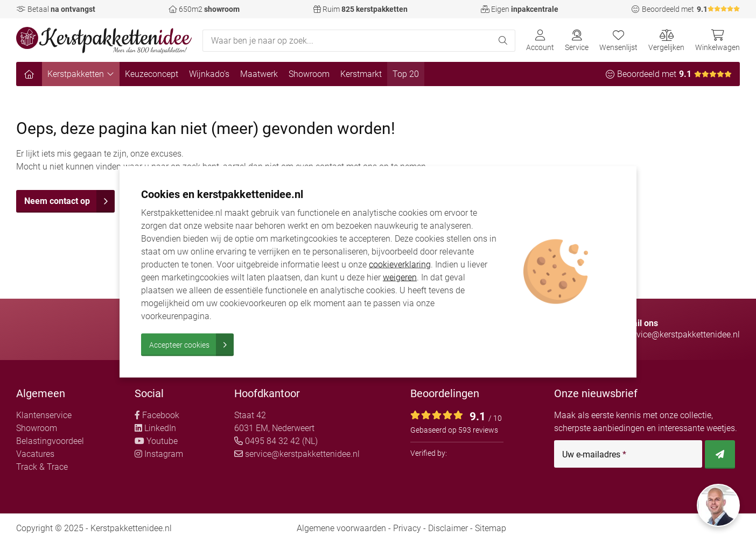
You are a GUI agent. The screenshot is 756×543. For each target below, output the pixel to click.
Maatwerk (259, 74)
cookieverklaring (400, 264)
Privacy (407, 528)
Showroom (309, 74)
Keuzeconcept (152, 74)
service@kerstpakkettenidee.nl (297, 454)
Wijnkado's (209, 74)
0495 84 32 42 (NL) (276, 441)
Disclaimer (448, 528)
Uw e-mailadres (594, 455)
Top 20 (406, 74)
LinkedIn (155, 428)
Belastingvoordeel (50, 441)
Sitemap (491, 528)
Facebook (157, 415)
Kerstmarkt (361, 74)
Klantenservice (44, 415)
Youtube (156, 441)
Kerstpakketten (81, 74)
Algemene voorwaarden (341, 528)
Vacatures (35, 454)
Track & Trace (42, 467)
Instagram (159, 454)
